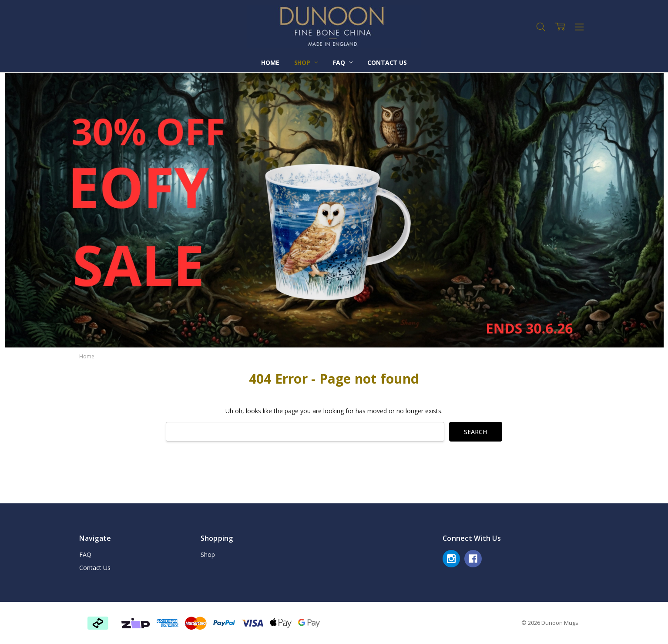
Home (270, 62)
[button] (136, 623)
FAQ (343, 62)
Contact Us (387, 62)
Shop (306, 62)
